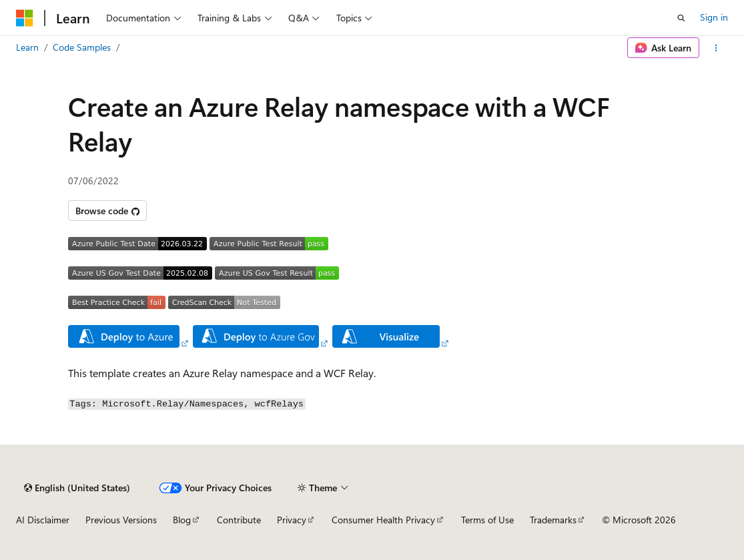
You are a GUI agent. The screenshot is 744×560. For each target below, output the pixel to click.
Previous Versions (121, 520)
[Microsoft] (25, 18)
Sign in (714, 17)
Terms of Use (487, 520)
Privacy (292, 520)
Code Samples (82, 47)
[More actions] (716, 48)
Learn (27, 47)
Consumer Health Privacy (383, 520)
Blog (182, 520)
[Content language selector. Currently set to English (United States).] (77, 488)
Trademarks (553, 520)
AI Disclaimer (43, 520)
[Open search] (681, 18)
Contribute (239, 520)
